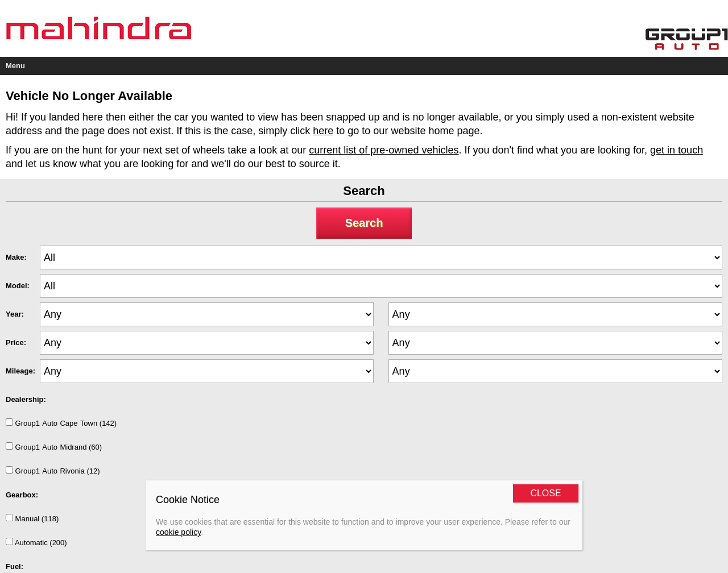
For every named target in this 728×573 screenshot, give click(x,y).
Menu (15, 66)
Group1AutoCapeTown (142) (61, 423)
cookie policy (178, 532)
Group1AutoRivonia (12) (53, 471)
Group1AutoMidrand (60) (54, 447)
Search (364, 223)
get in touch (677, 150)
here (323, 131)
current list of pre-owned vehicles (384, 150)
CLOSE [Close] (545, 493)
